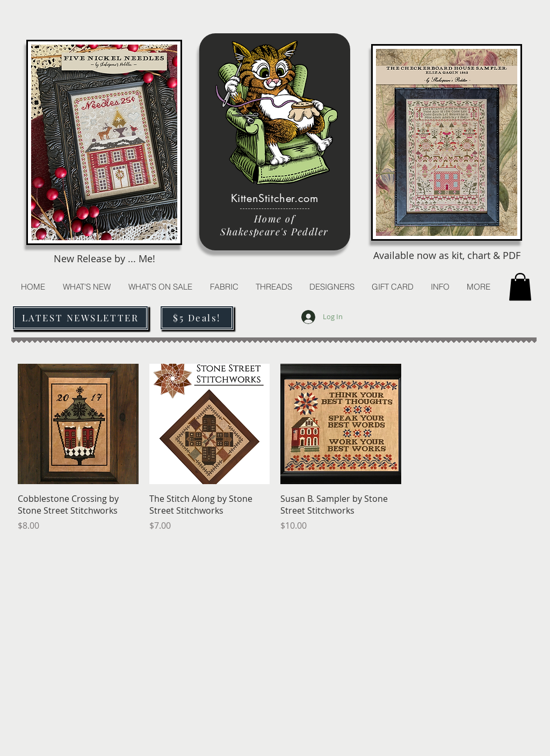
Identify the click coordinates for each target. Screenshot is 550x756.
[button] (273, 287)
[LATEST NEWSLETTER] (80, 318)
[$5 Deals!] (197, 318)
